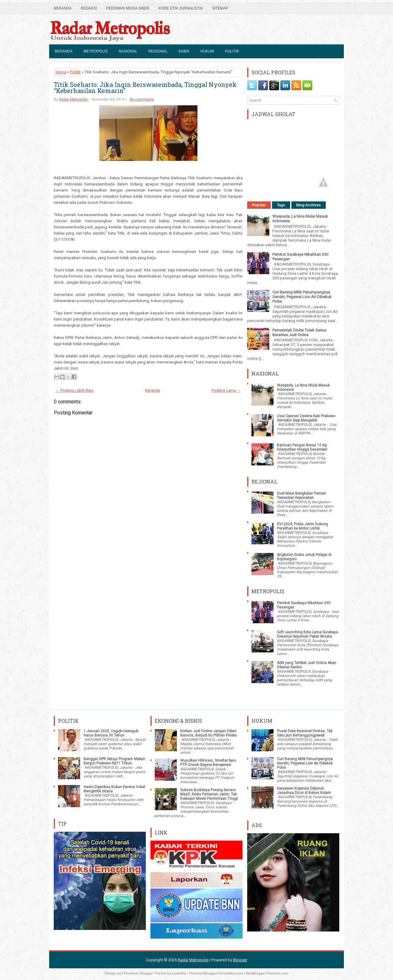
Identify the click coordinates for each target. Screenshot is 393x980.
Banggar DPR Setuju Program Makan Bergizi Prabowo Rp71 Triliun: (114, 761)
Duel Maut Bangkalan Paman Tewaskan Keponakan (302, 496)
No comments (142, 99)
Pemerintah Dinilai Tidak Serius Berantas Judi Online (299, 332)
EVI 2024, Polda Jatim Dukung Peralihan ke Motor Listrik (302, 526)
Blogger (240, 960)
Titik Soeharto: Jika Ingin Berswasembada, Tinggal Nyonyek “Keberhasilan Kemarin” (145, 87)
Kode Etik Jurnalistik (181, 8)
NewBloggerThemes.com (267, 973)
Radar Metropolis (73, 99)
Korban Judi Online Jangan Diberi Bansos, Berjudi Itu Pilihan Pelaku (209, 733)
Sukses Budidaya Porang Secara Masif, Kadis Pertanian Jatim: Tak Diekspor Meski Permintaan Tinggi (209, 794)
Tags (281, 205)
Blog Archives (309, 205)
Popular (259, 205)
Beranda (63, 8)
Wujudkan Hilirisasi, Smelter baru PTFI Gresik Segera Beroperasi (208, 763)
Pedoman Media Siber (128, 8)
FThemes (130, 973)
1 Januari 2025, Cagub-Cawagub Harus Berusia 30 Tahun (111, 733)
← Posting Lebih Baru (75, 390)
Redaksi (89, 8)
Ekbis (184, 51)
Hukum (207, 51)
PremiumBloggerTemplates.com (216, 973)
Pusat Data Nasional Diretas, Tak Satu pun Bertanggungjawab (305, 733)
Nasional (128, 51)
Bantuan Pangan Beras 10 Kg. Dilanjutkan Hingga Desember (302, 447)
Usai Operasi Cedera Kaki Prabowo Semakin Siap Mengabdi (306, 418)
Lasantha (179, 973)
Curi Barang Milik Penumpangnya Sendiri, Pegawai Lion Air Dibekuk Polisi (302, 297)
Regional (158, 51)
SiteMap (220, 8)
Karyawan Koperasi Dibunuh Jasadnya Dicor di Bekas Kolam (304, 791)
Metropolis (96, 51)
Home (61, 72)
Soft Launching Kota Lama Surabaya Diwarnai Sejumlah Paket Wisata (307, 634)
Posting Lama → (226, 390)
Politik (232, 51)
